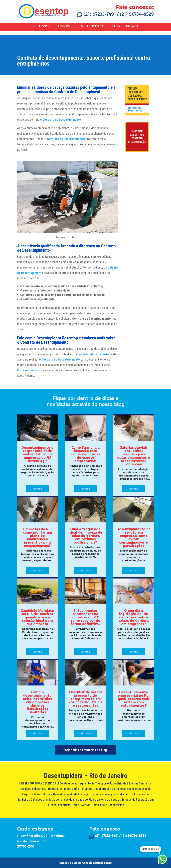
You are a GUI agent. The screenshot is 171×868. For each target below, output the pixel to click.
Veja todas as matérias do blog (86, 750)
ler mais (37, 489)
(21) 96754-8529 (137, 14)
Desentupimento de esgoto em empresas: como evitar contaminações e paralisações (134, 537)
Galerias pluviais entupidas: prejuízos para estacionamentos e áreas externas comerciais (134, 456)
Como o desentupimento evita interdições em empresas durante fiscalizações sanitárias (37, 702)
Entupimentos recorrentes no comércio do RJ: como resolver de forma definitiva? (85, 617)
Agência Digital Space (97, 863)
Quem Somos (43, 26)
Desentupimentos (91, 26)
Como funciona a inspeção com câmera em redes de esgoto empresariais (85, 454)
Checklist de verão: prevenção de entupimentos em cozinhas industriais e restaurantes (85, 699)
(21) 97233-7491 (96, 14)
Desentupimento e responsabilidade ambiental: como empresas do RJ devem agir (37, 454)
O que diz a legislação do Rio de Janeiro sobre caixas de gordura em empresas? (134, 617)
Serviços (63, 26)
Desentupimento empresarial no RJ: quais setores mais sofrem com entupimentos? (134, 699)
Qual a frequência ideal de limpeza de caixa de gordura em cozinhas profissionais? (85, 536)
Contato (131, 26)
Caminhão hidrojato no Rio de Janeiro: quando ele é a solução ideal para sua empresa (37, 617)
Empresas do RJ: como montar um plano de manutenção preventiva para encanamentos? (37, 537)
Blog (116, 26)
